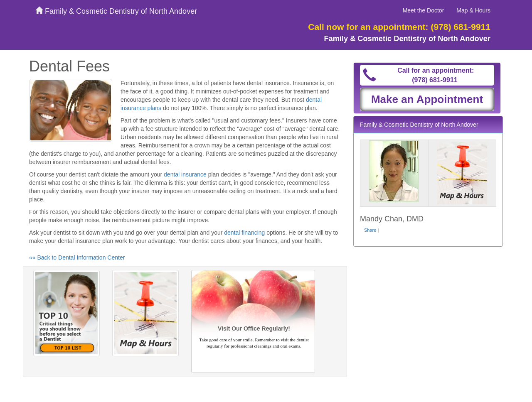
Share (370, 230)
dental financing (244, 233)
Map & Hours (473, 10)
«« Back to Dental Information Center (77, 257)
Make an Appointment (427, 99)
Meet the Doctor (424, 10)
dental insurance (185, 174)
